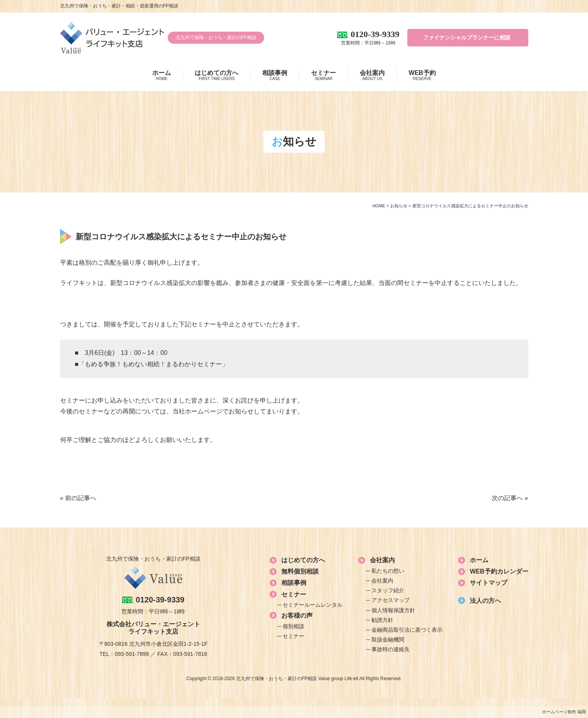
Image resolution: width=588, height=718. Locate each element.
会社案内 (372, 75)
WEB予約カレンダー (499, 571)
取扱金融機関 (388, 640)
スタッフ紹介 (388, 590)
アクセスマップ (391, 600)
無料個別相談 (300, 571)
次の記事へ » (510, 498)
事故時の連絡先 (391, 649)
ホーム (162, 75)
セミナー (323, 75)
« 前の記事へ (78, 498)
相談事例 (275, 75)
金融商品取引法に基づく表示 (407, 630)
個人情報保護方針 (393, 610)
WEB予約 (422, 75)
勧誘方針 (382, 620)
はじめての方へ (217, 75)
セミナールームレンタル (313, 605)
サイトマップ (489, 583)
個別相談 (293, 626)
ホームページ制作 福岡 (564, 712)
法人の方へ (485, 601)
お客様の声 (297, 616)
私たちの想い (388, 571)
